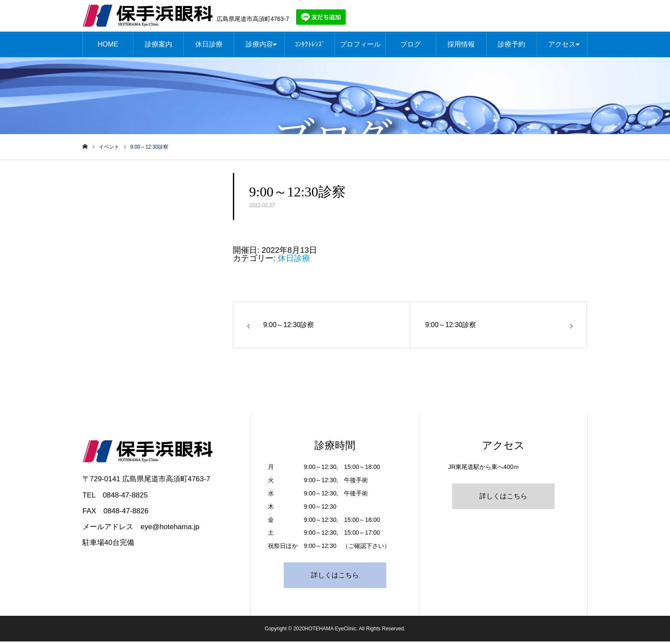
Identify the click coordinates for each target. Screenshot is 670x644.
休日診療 (209, 47)
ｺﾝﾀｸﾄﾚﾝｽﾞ (310, 47)
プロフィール (360, 47)
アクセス (562, 47)
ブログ (411, 47)
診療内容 (259, 47)
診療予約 (511, 47)
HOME (108, 47)
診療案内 (159, 47)
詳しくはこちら (335, 578)
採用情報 (461, 47)
